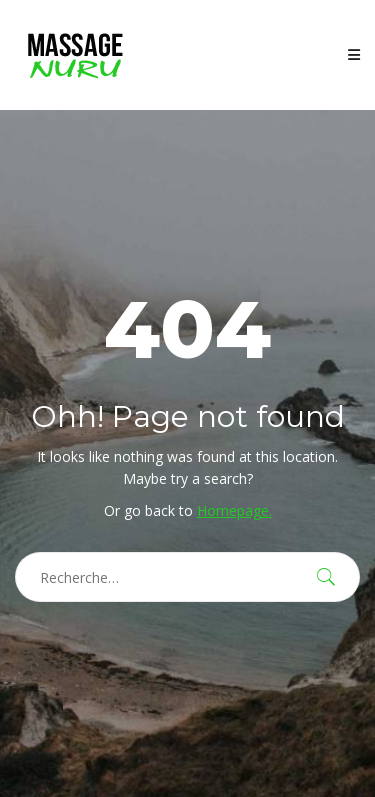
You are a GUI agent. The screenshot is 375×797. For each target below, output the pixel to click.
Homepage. (234, 510)
